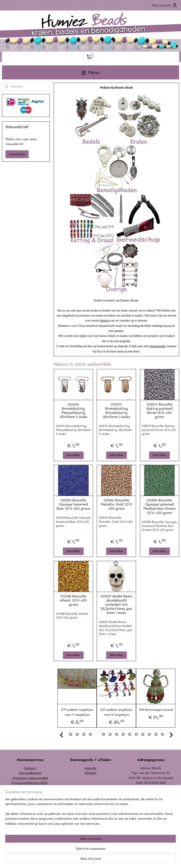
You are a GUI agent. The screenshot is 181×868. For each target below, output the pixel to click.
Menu (91, 72)
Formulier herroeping (30, 788)
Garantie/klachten (30, 792)
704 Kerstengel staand (156, 710)
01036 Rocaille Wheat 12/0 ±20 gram (73, 600)
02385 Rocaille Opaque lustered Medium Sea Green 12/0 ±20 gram (159, 506)
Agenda (90, 768)
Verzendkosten (30, 773)
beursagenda (158, 346)
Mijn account (165, 5)
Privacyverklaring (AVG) (30, 783)
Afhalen (90, 773)
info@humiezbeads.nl (156, 788)
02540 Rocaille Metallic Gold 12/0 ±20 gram (116, 504)
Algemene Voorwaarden (30, 778)
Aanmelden (17, 154)
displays (105, 321)
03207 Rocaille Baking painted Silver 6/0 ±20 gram (159, 410)
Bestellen (73, 455)
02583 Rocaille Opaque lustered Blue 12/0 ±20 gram (73, 504)
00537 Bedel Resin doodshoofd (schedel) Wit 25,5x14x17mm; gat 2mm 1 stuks (116, 604)
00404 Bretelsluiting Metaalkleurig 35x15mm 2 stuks (73, 410)
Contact (30, 768)
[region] (62, 846)
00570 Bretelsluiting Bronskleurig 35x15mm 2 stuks (116, 410)
